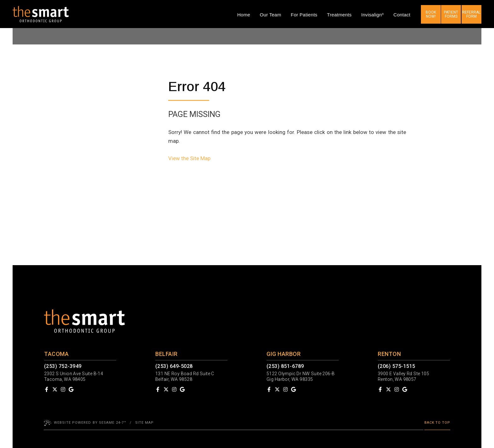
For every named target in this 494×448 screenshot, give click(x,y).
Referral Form (471, 14)
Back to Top (437, 423)
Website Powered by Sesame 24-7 (85, 423)
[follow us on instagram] (63, 389)
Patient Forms (451, 14)
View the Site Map (189, 158)
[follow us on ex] (55, 389)
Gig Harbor (284, 354)
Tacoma (56, 354)
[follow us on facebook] (47, 389)
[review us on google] (71, 389)
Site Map (145, 423)
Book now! (431, 14)
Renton (389, 354)
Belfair (167, 354)
